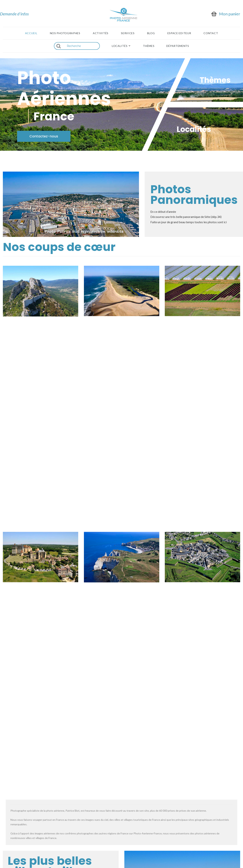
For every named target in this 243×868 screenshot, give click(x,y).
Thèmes (149, 46)
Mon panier (230, 14)
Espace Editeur (179, 33)
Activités (101, 33)
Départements (178, 46)
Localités (120, 46)
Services (128, 33)
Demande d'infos (14, 14)
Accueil (31, 33)
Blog (151, 33)
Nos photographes (65, 33)
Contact (211, 33)
